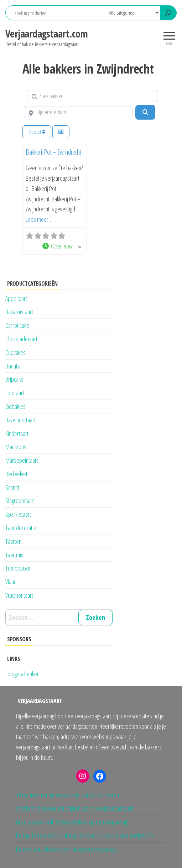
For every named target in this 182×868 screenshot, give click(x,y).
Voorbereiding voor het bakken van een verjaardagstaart (75, 808)
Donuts (13, 366)
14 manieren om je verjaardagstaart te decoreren (67, 795)
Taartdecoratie (21, 528)
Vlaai (10, 582)
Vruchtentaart (19, 595)
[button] (61, 246)
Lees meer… (39, 219)
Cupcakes (15, 352)
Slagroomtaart (20, 501)
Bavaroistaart (19, 312)
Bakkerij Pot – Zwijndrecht (53, 152)
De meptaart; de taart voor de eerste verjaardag (66, 849)
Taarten (13, 541)
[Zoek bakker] (92, 96)
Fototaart (15, 393)
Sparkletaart (18, 514)
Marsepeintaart (22, 460)
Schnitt (12, 487)
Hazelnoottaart (20, 420)
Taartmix (14, 555)
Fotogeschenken (22, 674)
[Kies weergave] (61, 132)
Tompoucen (18, 568)
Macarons (16, 447)
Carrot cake (17, 325)
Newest (37, 132)
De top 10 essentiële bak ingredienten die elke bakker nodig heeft (85, 836)
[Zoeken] (145, 112)
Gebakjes (15, 406)
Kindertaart (17, 433)
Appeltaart (16, 298)
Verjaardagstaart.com (47, 34)
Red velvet (16, 474)
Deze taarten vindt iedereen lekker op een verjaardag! (72, 822)
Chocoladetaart (21, 339)
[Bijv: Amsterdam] (78, 112)
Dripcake (14, 379)
